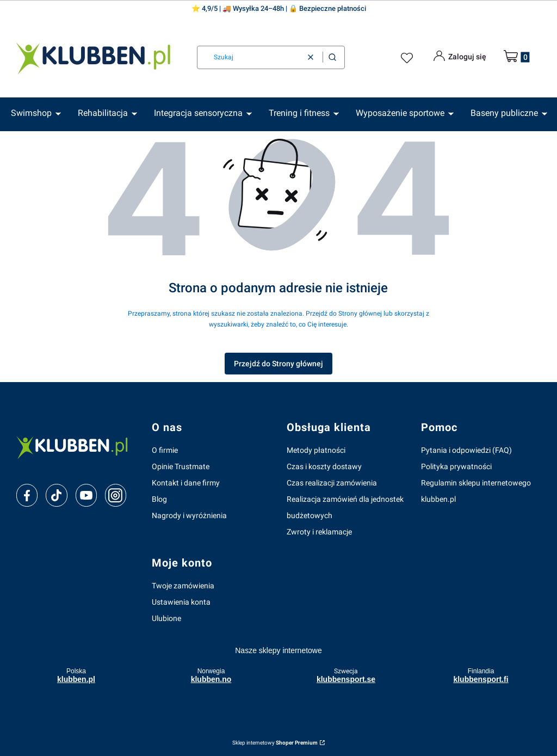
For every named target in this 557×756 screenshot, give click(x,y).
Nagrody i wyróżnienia (189, 515)
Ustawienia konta (181, 602)
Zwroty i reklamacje (319, 532)
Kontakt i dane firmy (186, 483)
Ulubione (166, 618)
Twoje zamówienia (183, 586)
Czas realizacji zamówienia (332, 483)
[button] (332, 57)
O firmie (165, 450)
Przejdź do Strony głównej (278, 364)
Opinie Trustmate (181, 466)
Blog (159, 499)
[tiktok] (56, 495)
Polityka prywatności (456, 466)
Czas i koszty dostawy (324, 466)
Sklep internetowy (275, 743)
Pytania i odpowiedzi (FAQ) (466, 450)
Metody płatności (316, 450)
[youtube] (86, 495)
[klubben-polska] (75, 447)
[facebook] (27, 495)
